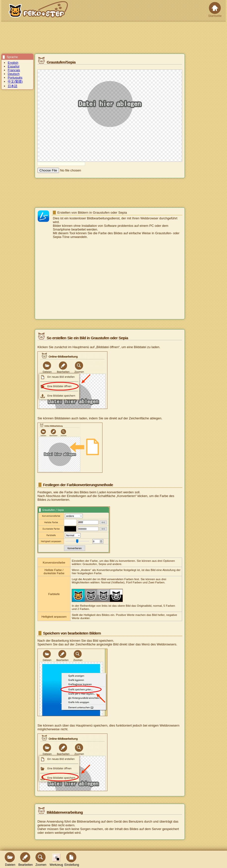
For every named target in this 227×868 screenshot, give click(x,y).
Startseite (215, 10)
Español (14, 66)
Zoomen (41, 859)
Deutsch (14, 74)
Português (15, 78)
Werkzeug (56, 860)
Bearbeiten (26, 859)
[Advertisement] (110, 279)
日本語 (13, 86)
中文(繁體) (15, 82)
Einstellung (72, 859)
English (13, 63)
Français (14, 70)
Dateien (10, 859)
